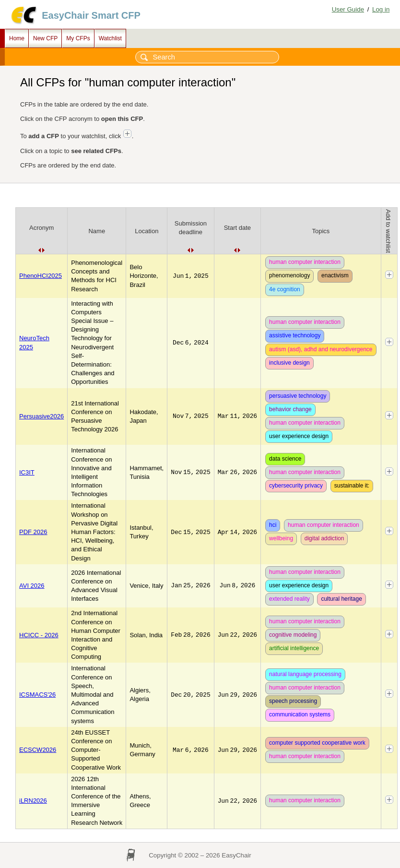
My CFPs (78, 38)
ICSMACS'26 (37, 695)
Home (17, 38)
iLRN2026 (33, 801)
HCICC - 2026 (39, 635)
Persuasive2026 (41, 416)
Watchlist (110, 38)
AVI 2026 (32, 586)
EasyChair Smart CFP (91, 15)
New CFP (45, 38)
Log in (381, 9)
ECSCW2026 (38, 750)
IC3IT (27, 472)
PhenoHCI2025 (41, 276)
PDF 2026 (33, 532)
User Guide (348, 9)
